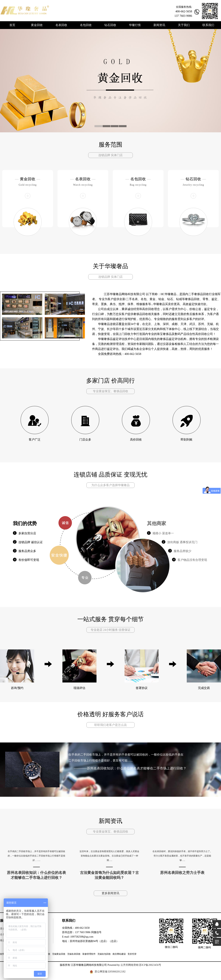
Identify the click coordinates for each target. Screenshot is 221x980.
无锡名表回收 (74, 954)
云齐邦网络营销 (129, 965)
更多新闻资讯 (110, 893)
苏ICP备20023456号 (150, 965)
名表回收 (83, 179)
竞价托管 (132, 954)
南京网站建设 (119, 954)
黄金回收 (28, 179)
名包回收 (138, 179)
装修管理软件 (89, 954)
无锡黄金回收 (59, 954)
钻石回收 (193, 179)
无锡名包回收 (104, 954)
